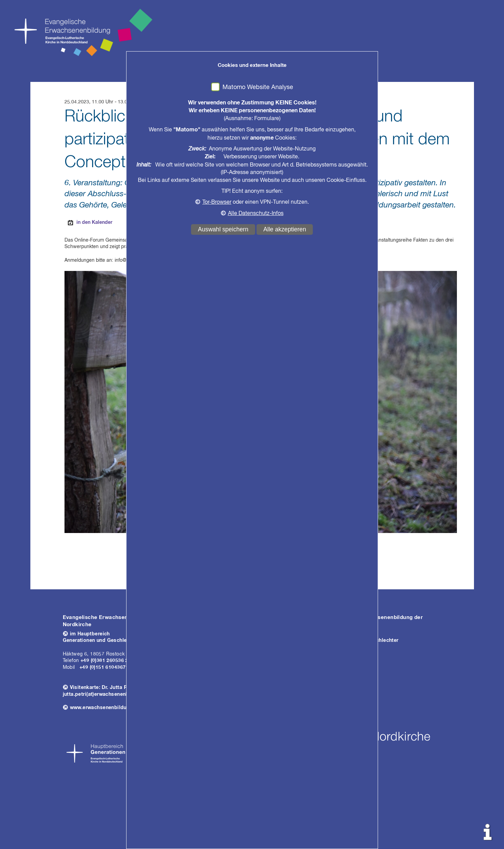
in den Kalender (94, 222)
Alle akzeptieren (285, 229)
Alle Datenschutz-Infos (256, 214)
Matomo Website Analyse (258, 87)
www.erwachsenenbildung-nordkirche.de (119, 708)
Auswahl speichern (223, 229)
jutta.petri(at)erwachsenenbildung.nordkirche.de (121, 694)
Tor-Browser (217, 202)
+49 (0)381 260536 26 (106, 661)
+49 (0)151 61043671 (104, 667)
